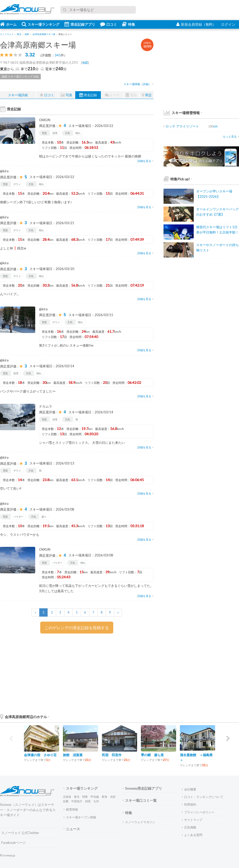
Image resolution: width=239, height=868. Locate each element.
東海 (104, 797)
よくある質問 (192, 835)
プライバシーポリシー (198, 812)
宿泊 (131, 95)
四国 (88, 801)
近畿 (66, 801)
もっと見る (231, 136)
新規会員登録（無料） (196, 24)
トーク (112, 95)
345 (58, 55)
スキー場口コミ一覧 (140, 800)
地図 (85, 63)
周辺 (147, 95)
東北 (77, 797)
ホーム (8, 24)
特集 (129, 24)
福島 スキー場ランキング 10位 (20, 76)
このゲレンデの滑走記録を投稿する (77, 628)
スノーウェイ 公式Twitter (20, 833)
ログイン (228, 24)
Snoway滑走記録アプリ (142, 788)
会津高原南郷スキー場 (38, 45)
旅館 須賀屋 (73, 755)
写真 (66, 95)
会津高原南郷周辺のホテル (25, 717)
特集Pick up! (178, 179)
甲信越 (95, 797)
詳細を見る (145, 161)
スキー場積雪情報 (182, 113)
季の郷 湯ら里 (152, 755)
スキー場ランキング (41, 24)
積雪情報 (71, 809)
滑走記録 (88, 95)
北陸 (113, 797)
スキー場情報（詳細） (138, 84)
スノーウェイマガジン (139, 822)
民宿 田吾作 (112, 755)
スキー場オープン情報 (80, 817)
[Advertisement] (116, 673)
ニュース (72, 829)
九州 (96, 801)
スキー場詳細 (18, 95)
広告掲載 (189, 827)
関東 (85, 797)
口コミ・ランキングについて (203, 797)
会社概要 (189, 789)
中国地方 (77, 801)
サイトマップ (192, 820)
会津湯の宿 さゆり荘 (40, 755)
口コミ (109, 24)
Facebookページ (13, 843)
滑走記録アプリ (80, 24)
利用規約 (189, 804)
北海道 (67, 797)
